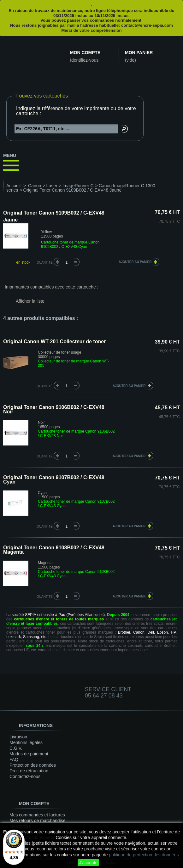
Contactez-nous (25, 776)
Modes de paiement (29, 754)
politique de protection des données (144, 855)
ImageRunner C (78, 186)
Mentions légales (26, 742)
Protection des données (33, 765)
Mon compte (85, 53)
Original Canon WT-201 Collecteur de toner (54, 342)
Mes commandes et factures (37, 815)
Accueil (13, 186)
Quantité (45, 263)
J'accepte (89, 863)
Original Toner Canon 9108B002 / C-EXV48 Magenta (54, 550)
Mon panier (139, 53)
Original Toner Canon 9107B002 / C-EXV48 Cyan (54, 480)
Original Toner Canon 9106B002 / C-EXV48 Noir (54, 409)
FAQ (14, 759)
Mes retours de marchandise (37, 820)
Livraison (18, 737)
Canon (35, 186)
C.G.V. (16, 748)
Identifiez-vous (84, 60)
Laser (52, 186)
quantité (45, 386)
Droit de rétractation (29, 771)
